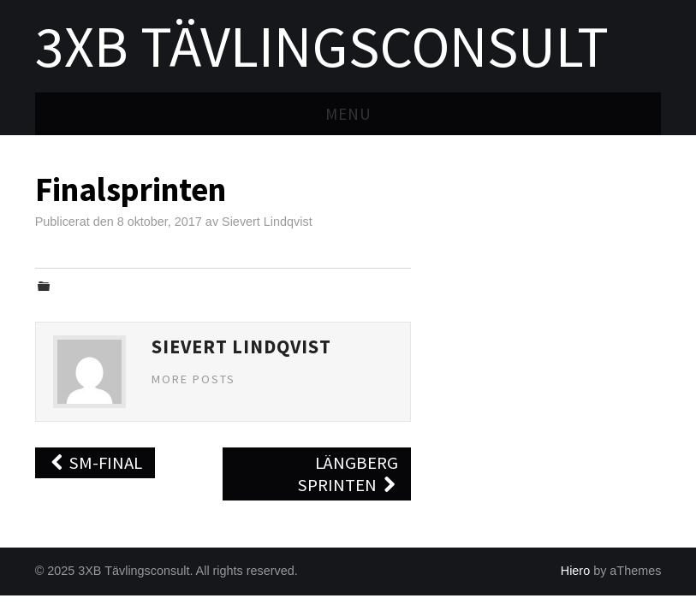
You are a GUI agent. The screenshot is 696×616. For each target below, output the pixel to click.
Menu (348, 114)
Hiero (575, 571)
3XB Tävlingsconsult (322, 46)
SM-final (95, 463)
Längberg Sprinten (348, 474)
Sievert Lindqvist (267, 222)
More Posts (193, 379)
